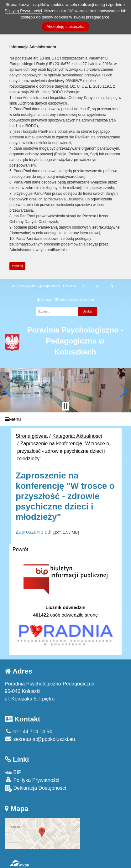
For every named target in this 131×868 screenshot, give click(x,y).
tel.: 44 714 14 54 (28, 732)
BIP (13, 772)
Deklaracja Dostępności (35, 788)
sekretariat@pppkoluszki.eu (40, 739)
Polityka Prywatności (32, 780)
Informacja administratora (75, 300)
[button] (7, 390)
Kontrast (45, 300)
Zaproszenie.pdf (34, 532)
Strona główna (24, 286)
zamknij (18, 266)
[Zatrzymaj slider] (65, 406)
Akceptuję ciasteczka (65, 26)
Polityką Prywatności (23, 11)
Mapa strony (50, 286)
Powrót (20, 549)
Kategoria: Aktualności (77, 436)
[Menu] (65, 419)
